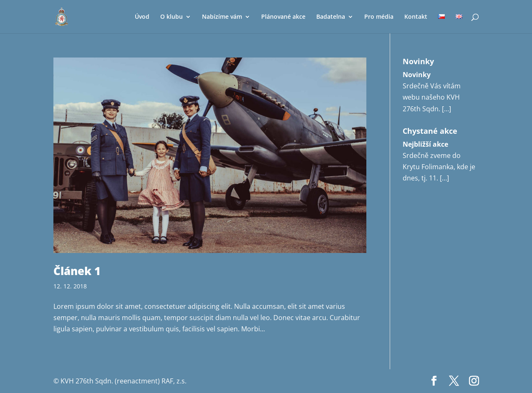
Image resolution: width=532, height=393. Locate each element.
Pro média (379, 17)
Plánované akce (283, 17)
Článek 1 (77, 271)
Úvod (142, 17)
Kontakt (416, 17)
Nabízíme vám (222, 17)
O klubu (171, 17)
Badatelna (331, 17)
